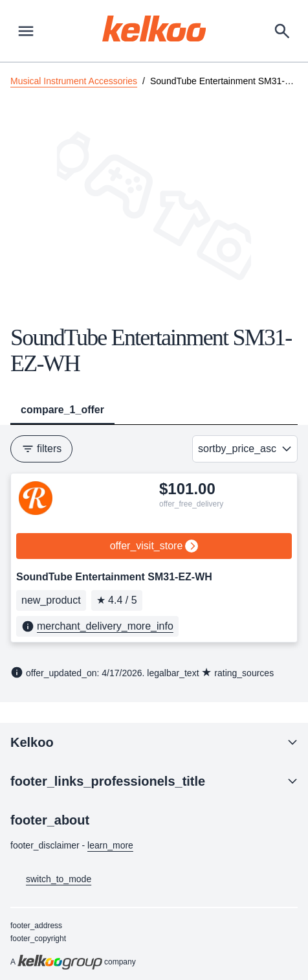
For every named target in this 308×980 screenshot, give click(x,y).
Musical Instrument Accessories (74, 81)
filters (41, 449)
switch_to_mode (51, 880)
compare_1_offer (62, 410)
